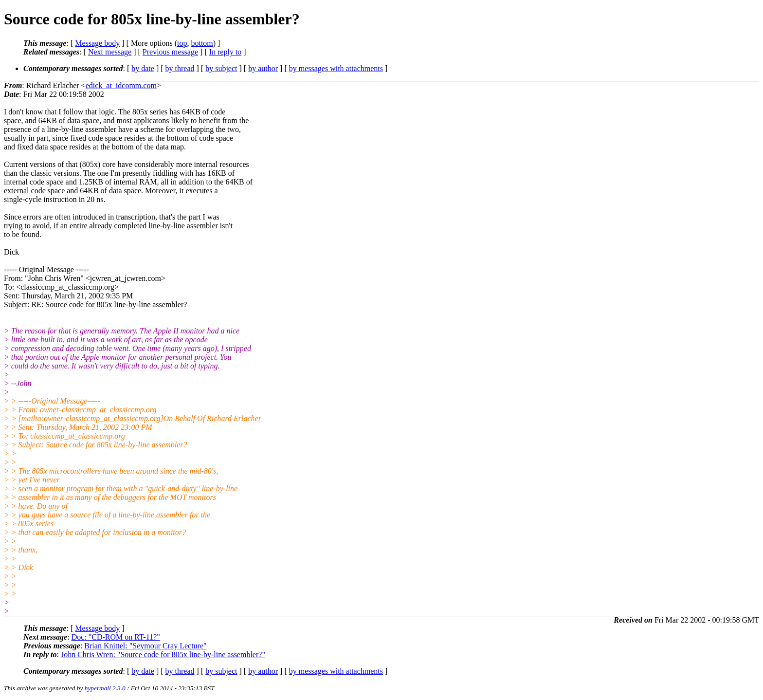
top (182, 43)
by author (263, 68)
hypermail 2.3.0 (105, 688)
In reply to (226, 52)
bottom (202, 43)
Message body (97, 43)
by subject (221, 68)
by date (143, 68)
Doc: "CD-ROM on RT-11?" (116, 637)
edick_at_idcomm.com (121, 85)
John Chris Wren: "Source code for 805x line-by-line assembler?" (163, 654)
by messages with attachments (336, 68)
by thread (180, 68)
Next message (110, 52)
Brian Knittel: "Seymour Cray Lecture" (145, 646)
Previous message (170, 52)
